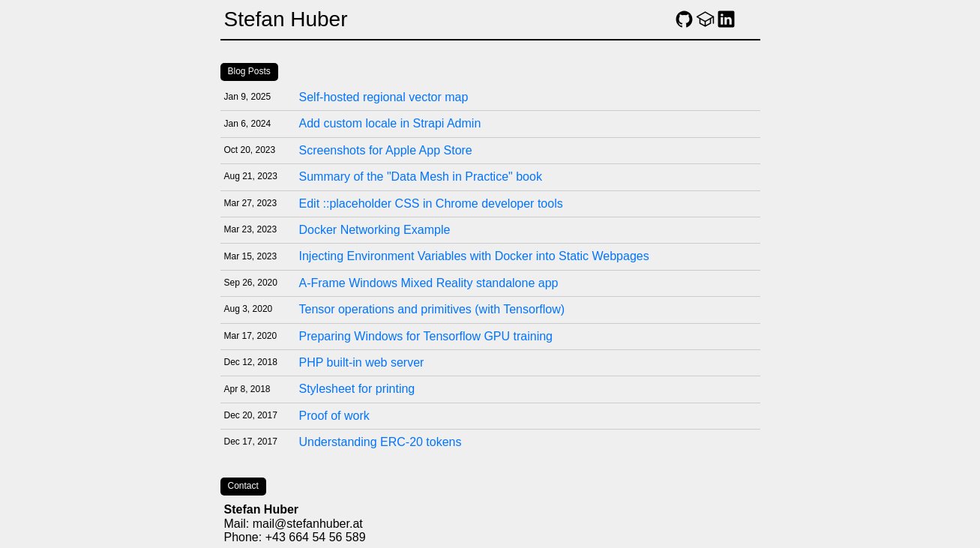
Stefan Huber (286, 19)
